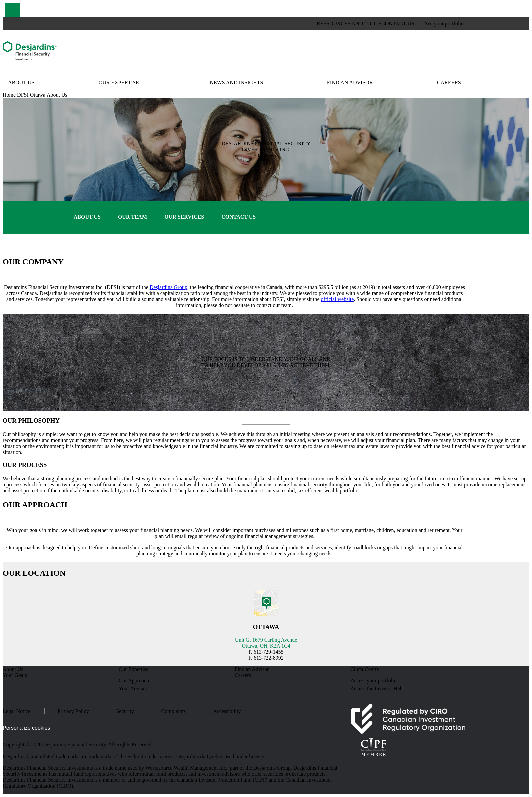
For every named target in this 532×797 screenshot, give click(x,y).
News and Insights (236, 82)
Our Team (132, 217)
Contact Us (238, 217)
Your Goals (15, 675)
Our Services (184, 217)
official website (338, 299)
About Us (21, 82)
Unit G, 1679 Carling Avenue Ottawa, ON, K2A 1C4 (266, 643)
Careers (449, 82)
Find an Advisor (350, 82)
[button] (13, 10)
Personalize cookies (26, 728)
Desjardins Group (168, 287)
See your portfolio (444, 23)
